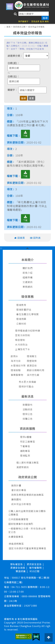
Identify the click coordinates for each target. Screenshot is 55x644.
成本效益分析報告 (36, 27)
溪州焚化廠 (33, 375)
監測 (42, 21)
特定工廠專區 (28, 442)
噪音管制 (20, 340)
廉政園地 (16, 499)
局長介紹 (28, 273)
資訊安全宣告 (34, 564)
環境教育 (21, 305)
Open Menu (10, 7)
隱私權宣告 (16, 564)
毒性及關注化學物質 (27, 314)
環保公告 (28, 414)
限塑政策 (32, 361)
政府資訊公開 (19, 27)
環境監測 (25, 456)
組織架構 (28, 277)
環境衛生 (32, 356)
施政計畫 (16, 485)
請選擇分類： (15, 56)
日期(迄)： (14, 76)
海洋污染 (16, 361)
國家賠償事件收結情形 (21, 524)
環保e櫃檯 (26, 437)
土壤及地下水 (23, 349)
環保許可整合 (26, 386)
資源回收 (32, 365)
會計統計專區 (19, 490)
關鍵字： (13, 90)
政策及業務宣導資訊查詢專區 (27, 495)
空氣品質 (35, 21)
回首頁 (21, 238)
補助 (47, 21)
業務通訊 (28, 287)
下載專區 (25, 446)
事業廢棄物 (17, 375)
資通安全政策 (18, 568)
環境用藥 (21, 319)
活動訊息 (28, 409)
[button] (27, 248)
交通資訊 (28, 282)
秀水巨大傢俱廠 (27, 382)
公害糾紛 (21, 324)
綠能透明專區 (16, 544)
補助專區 (25, 451)
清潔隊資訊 (23, 467)
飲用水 (14, 356)
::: (5, 27)
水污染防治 (21, 345)
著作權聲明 (35, 568)
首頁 (9, 27)
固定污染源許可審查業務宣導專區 (27, 548)
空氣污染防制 (23, 335)
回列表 (37, 238)
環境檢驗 (16, 370)
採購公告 (28, 419)
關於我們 (28, 268)
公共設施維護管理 (18, 519)
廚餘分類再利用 (36, 370)
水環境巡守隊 (18, 365)
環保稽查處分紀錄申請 (28, 331)
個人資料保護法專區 (27, 462)
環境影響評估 (24, 310)
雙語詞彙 (21, 571)
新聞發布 (28, 405)
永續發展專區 (16, 537)
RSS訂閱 (35, 571)
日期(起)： (14, 63)
